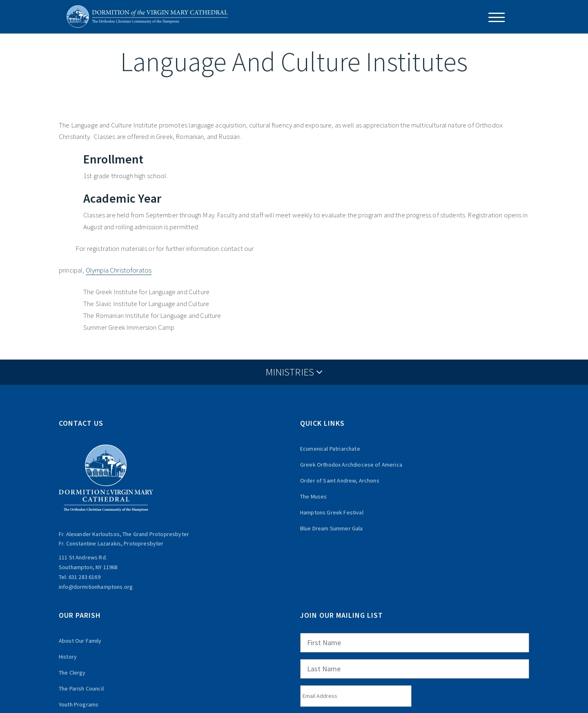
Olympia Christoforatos (119, 270)
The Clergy (72, 673)
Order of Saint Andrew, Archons (340, 481)
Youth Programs (79, 704)
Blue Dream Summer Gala (332, 528)
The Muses (313, 496)
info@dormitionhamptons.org (96, 587)
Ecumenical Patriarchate (330, 449)
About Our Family (80, 641)
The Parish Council (81, 688)
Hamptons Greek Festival (332, 512)
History (68, 657)
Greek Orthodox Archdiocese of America (351, 465)
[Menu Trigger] (493, 17)
